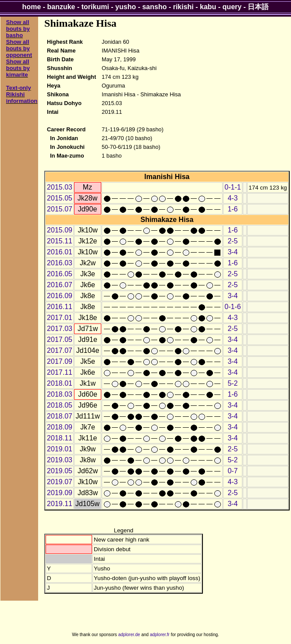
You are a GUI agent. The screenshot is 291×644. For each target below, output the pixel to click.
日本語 (258, 7)
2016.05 (60, 274)
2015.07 (60, 209)
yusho (126, 7)
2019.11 (60, 504)
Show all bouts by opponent (19, 48)
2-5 (232, 241)
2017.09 (60, 361)
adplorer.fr (160, 635)
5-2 (232, 383)
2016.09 (60, 296)
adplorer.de (129, 635)
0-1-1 (232, 187)
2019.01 (60, 449)
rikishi (183, 7)
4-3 (232, 198)
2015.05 (60, 198)
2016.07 (60, 285)
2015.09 (60, 230)
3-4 (232, 252)
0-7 (232, 471)
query (232, 7)
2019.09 (60, 493)
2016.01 (60, 252)
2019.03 (60, 460)
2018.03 (60, 394)
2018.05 (60, 405)
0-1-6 (232, 307)
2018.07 (60, 416)
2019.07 (60, 482)
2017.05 (60, 340)
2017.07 (60, 350)
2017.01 (60, 318)
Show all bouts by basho (18, 29)
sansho (154, 7)
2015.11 (60, 241)
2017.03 (60, 329)
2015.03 (60, 187)
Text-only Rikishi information (22, 94)
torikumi (95, 7)
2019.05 (60, 471)
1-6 (232, 209)
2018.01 (60, 383)
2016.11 (60, 307)
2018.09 (60, 427)
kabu (208, 7)
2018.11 (60, 438)
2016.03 (60, 263)
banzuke (61, 7)
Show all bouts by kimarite (18, 68)
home (32, 7)
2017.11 (60, 372)
